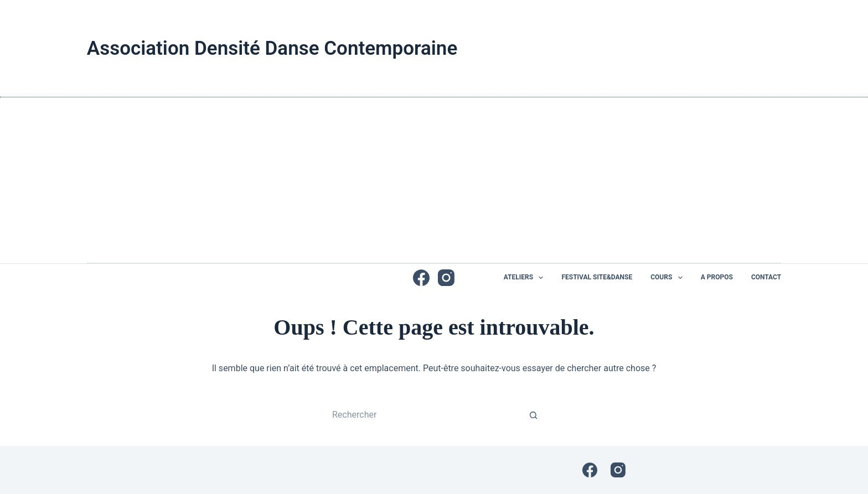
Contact (766, 277)
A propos (717, 277)
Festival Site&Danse (597, 277)
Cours (669, 278)
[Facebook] (421, 278)
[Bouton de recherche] (534, 415)
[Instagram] (446, 278)
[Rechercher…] (423, 415)
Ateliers (526, 278)
